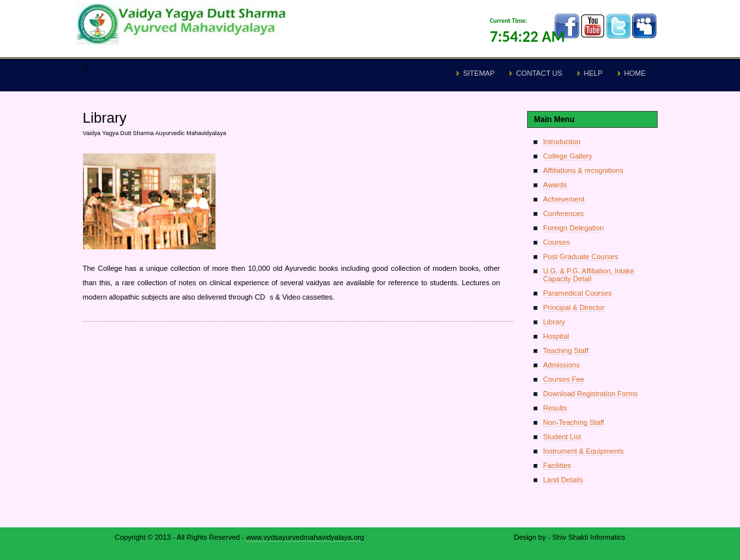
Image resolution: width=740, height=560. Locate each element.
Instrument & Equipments (584, 451)
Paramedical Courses (578, 293)
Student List (562, 437)
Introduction (562, 142)
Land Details (563, 480)
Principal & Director (574, 307)
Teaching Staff (566, 350)
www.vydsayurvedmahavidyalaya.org (305, 537)
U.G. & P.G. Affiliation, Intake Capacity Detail (589, 275)
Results (555, 408)
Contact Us (539, 73)
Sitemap (479, 73)
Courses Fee (564, 379)
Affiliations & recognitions (584, 170)
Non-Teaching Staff (574, 422)
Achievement (564, 199)
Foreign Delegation (574, 228)
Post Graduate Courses (581, 257)
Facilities (557, 465)
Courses (557, 242)
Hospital (556, 336)
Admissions (562, 365)
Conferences (564, 213)
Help (593, 73)
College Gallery (568, 156)
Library (555, 322)
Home (635, 73)
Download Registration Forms (591, 394)
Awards (555, 185)
